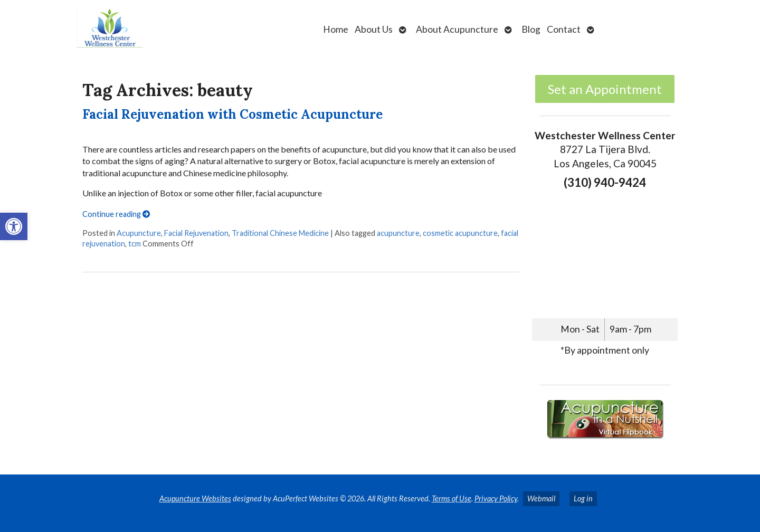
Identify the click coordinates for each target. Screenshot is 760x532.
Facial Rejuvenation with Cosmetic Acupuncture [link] (232, 114)
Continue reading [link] (116, 214)
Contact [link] (564, 29)
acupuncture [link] (398, 233)
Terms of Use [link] (452, 498)
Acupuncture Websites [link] (195, 498)
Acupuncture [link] (139, 233)
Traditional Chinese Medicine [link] (280, 233)
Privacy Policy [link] (496, 498)
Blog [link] (531, 29)
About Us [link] (374, 29)
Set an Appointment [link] (605, 89)
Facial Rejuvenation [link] (196, 233)
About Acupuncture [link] (457, 29)
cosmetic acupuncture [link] (460, 233)
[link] (14, 226)
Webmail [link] (541, 498)
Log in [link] (583, 498)
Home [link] (336, 29)
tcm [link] (135, 244)
